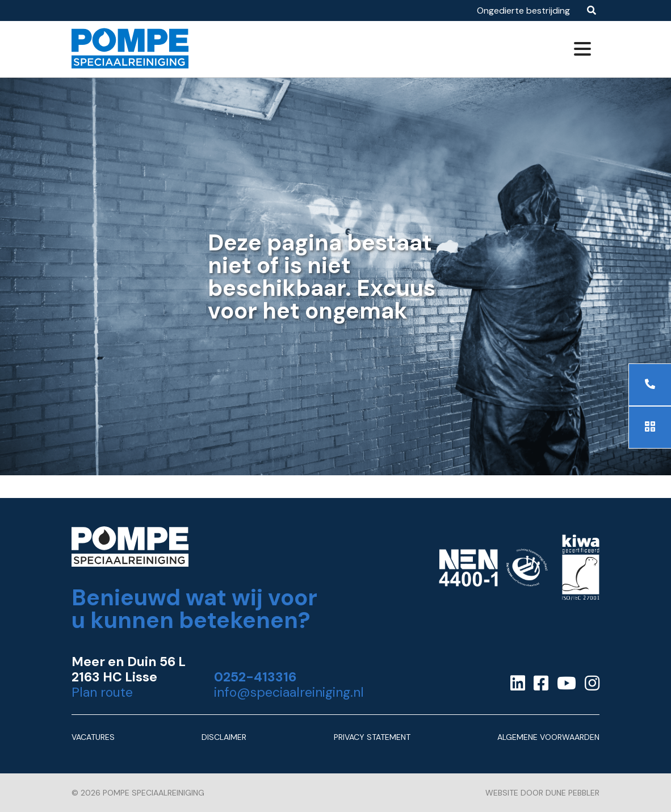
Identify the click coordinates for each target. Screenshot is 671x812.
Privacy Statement (372, 737)
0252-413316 (255, 677)
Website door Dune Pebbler (542, 793)
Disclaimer (224, 737)
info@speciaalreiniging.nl (289, 692)
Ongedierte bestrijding (523, 11)
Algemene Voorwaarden (548, 737)
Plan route (102, 692)
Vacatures (93, 737)
